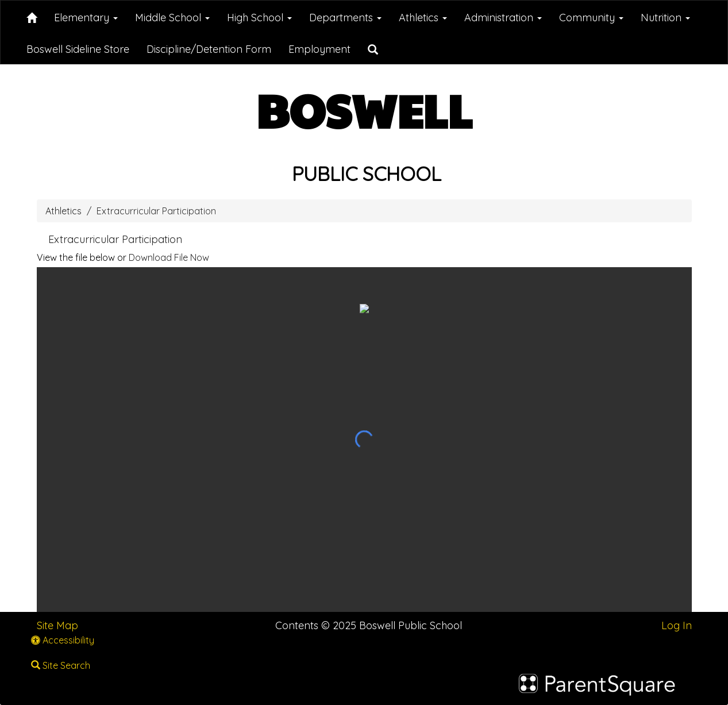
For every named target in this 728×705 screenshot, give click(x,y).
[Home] (32, 16)
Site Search (61, 665)
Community (591, 18)
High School (259, 18)
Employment (319, 49)
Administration (503, 18)
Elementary (86, 18)
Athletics (423, 18)
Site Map (57, 625)
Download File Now (169, 257)
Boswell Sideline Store (78, 49)
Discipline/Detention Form (209, 49)
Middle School (172, 18)
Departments (345, 18)
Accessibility (63, 640)
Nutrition (665, 18)
